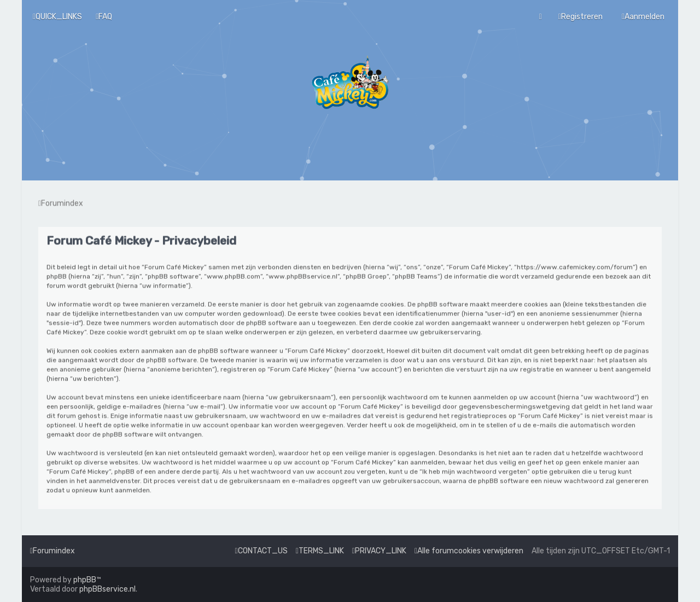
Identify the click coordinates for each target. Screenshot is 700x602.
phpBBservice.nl (107, 589)
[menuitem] (104, 16)
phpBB (85, 580)
